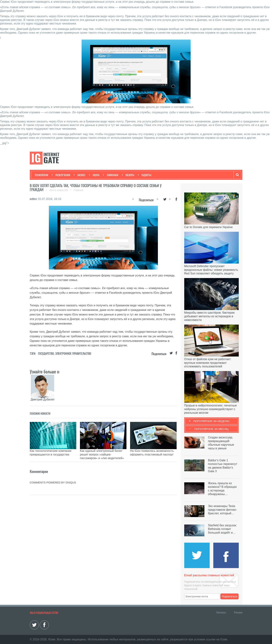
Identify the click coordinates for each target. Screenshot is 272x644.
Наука (94, 175)
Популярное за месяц (211, 429)
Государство (46, 353)
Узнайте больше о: (45, 371)
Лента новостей (59, 190)
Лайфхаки (111, 175)
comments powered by (53, 473)
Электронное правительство (73, 353)
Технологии (41, 175)
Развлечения (61, 175)
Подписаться (229, 596)
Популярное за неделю (211, 421)
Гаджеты (145, 175)
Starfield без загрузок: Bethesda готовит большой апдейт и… (222, 529)
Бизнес (80, 175)
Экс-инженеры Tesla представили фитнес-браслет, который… (223, 510)
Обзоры (128, 175)
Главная (78, 190)
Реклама (238, 612)
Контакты (221, 612)
